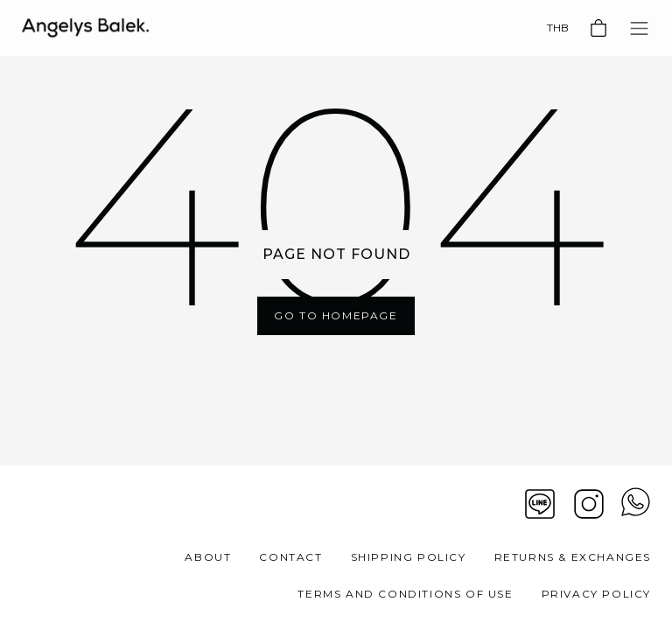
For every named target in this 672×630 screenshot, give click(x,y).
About (208, 557)
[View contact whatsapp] (636, 504)
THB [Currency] (558, 28)
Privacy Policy (596, 594)
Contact (290, 557)
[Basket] (598, 28)
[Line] (540, 504)
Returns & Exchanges (573, 557)
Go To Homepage (336, 315)
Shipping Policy (409, 557)
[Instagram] (589, 504)
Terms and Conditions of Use (405, 594)
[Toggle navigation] (639, 28)
